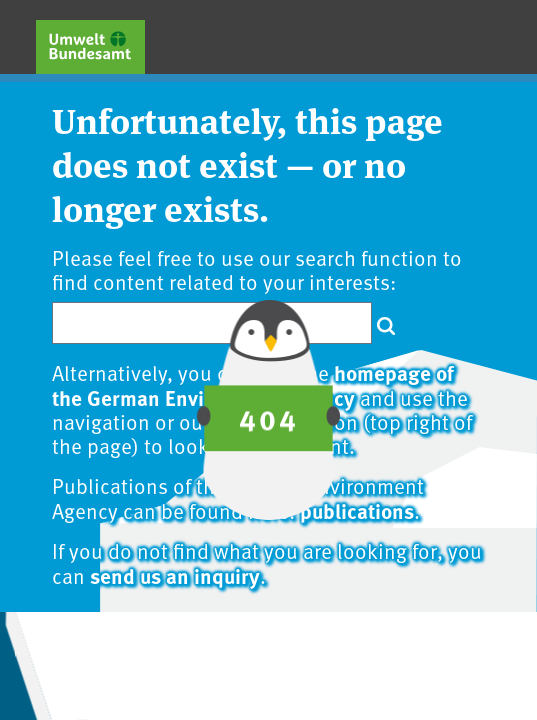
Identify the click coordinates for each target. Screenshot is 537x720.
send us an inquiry (175, 575)
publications (357, 510)
